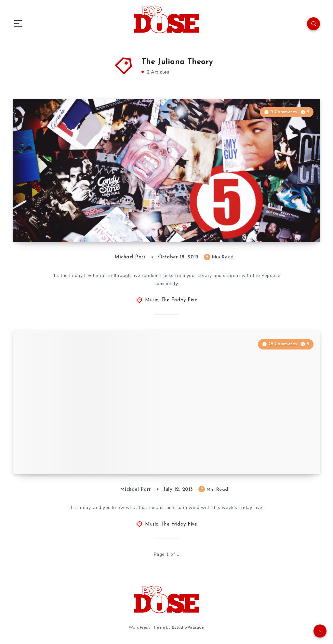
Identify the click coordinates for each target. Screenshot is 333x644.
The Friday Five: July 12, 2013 (75, 455)
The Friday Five (179, 300)
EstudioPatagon (188, 627)
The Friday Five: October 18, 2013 (82, 223)
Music (152, 300)
